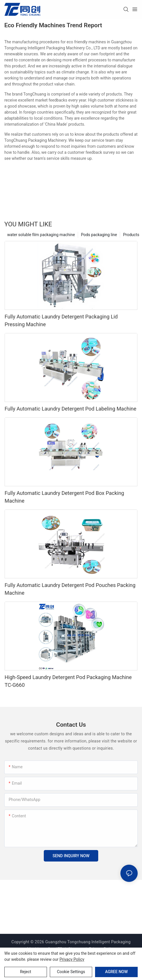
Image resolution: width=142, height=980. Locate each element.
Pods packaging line (99, 235)
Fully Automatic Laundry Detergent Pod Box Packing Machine (64, 497)
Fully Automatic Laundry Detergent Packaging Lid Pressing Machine (61, 320)
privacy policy (72, 959)
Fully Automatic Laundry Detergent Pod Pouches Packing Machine (70, 589)
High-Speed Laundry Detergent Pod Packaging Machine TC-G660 (68, 681)
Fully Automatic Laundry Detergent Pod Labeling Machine (70, 409)
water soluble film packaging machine (41, 235)
